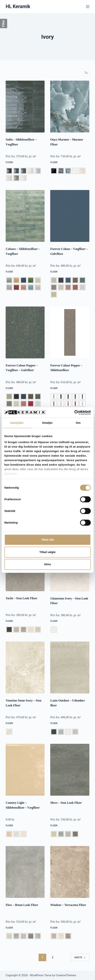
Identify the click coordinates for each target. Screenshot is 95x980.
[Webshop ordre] (86, 73)
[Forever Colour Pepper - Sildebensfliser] (70, 332)
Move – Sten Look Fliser (66, 803)
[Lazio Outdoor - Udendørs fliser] (70, 667)
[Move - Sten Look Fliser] (70, 770)
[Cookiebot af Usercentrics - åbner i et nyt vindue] (74, 412)
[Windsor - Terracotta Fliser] (70, 872)
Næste (80, 957)
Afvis (47, 564)
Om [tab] (78, 423)
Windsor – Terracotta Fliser (68, 905)
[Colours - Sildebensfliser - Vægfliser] (25, 216)
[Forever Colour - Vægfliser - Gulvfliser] (70, 216)
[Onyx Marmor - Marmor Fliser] (70, 107)
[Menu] (88, 7)
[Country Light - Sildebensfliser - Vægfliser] (25, 770)
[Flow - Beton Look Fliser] (25, 872)
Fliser (9, 162)
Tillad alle (47, 540)
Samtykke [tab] (17, 423)
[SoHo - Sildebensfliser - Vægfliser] (25, 107)
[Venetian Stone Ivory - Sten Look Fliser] (25, 667)
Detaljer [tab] (48, 423)
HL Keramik (18, 6)
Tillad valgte (47, 552)
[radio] (9, 171)
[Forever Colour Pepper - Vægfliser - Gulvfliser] (25, 332)
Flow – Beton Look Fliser (22, 905)
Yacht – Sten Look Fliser (21, 598)
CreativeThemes (66, 975)
